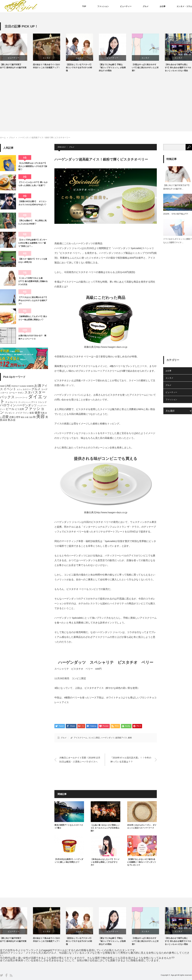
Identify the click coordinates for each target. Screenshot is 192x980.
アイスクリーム (80, 738)
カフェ (19, 389)
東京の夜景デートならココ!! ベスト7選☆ (69, 826)
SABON (30, 386)
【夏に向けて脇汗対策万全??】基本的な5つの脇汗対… (177, 187)
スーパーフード (21, 398)
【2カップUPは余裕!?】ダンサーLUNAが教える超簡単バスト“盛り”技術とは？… (33, 243)
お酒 (38, 386)
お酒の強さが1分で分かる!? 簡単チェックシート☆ (32, 337)
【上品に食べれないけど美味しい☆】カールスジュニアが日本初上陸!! (105, 828)
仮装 (32, 413)
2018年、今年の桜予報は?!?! (176, 214)
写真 (43, 413)
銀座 (5, 420)
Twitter (2, 975)
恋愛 (5, 417)
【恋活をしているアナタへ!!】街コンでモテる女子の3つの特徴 (79, 68)
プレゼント (10, 413)
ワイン (26, 413)
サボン (21, 393)
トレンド (42, 402)
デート (34, 402)
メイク (19, 413)
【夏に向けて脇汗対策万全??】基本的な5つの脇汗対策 (14, 66)
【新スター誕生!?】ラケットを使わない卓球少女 (33, 261)
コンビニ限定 (94, 738)
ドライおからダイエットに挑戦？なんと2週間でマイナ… (178, 241)
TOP (84, 6)
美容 (40, 416)
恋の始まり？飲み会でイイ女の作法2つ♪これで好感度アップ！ (47, 66)
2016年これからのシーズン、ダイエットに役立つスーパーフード (142, 826)
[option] (17, 51)
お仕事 (163, 6)
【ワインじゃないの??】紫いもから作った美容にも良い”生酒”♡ (33, 184)
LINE (8, 386)
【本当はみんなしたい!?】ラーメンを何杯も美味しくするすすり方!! (105, 862)
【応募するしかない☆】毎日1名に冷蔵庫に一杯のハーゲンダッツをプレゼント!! (142, 862)
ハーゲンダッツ (108, 738)
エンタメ (47, 58)
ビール (10, 409)
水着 (27, 417)
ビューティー (126, 6)
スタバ (29, 392)
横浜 (23, 417)
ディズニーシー (25, 402)
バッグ (40, 406)
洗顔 (31, 417)
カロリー (27, 389)
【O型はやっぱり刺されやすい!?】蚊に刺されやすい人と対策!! (146, 68)
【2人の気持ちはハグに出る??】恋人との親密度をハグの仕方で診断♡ (33, 166)
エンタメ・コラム (184, 6)
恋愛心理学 (15, 417)
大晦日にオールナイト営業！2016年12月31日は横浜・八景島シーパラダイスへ (80, 760)
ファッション (103, 6)
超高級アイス (121, 738)
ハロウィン (8, 405)
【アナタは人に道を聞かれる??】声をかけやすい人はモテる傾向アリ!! (33, 301)
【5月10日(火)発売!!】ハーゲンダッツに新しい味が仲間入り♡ (69, 861)
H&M (2, 386)
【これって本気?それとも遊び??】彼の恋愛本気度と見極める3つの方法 (33, 281)
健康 (37, 413)
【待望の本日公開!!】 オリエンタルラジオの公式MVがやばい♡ (32, 203)
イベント (10, 389)
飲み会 (12, 420)
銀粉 (130, 738)
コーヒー (13, 393)
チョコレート (12, 402)
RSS (11, 975)
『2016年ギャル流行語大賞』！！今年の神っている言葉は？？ (131, 760)
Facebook (6, 975)
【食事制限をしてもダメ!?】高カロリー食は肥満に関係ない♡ (33, 318)
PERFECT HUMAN (19, 386)
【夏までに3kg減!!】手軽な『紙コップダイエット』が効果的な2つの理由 (113, 68)
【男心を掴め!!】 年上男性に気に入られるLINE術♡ (32, 222)
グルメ (146, 6)
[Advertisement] (96, 99)
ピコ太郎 (20, 409)
